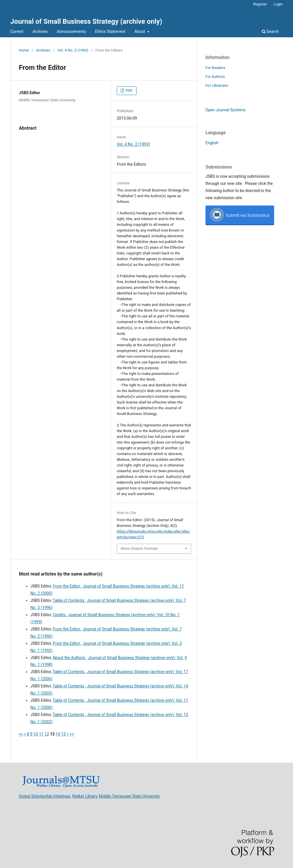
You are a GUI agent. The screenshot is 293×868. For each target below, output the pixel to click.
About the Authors (69, 658)
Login (278, 4)
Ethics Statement (110, 31)
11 (41, 734)
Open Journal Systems (225, 110)
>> (72, 734)
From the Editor (67, 586)
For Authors (215, 77)
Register (260, 4)
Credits (60, 615)
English (212, 143)
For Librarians (217, 85)
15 (64, 734)
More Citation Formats (139, 548)
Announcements (71, 31)
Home (24, 50)
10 (36, 734)
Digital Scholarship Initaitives (45, 796)
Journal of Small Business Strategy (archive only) (86, 21)
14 (58, 734)
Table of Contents (69, 600)
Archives (40, 31)
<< (21, 734)
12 (47, 734)
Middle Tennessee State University (129, 796)
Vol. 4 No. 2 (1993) (73, 50)
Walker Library (85, 796)
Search (270, 31)
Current (17, 31)
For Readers (215, 68)
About (140, 31)
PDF (129, 91)
